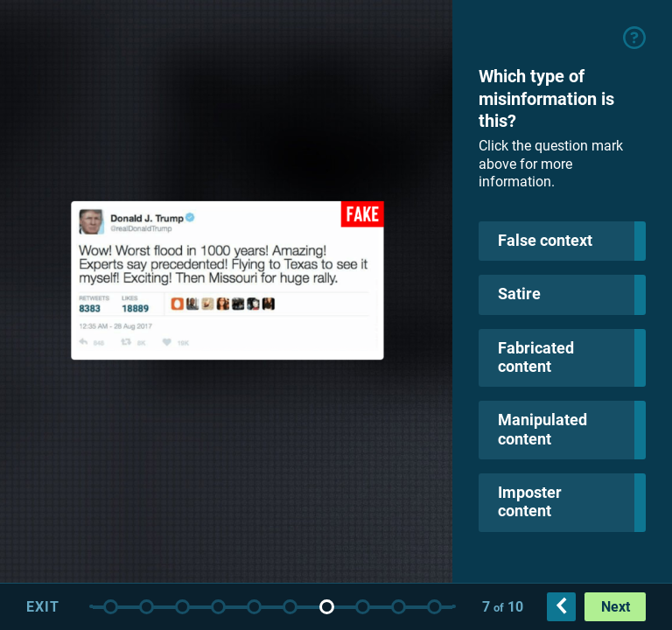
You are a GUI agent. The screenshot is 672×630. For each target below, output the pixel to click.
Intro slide (147, 607)
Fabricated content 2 (434, 607)
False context (363, 607)
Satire (218, 607)
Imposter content (327, 607)
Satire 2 (399, 607)
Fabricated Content (254, 607)
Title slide (111, 607)
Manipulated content (290, 607)
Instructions (182, 607)
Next (616, 607)
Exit (43, 607)
